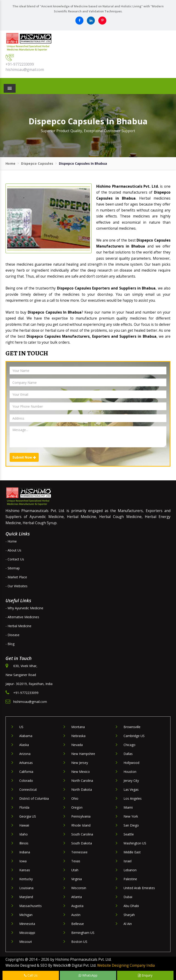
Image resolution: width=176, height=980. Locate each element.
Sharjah (129, 915)
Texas (76, 861)
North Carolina (82, 781)
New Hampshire (83, 754)
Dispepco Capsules (37, 163)
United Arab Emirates (139, 888)
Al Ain (128, 924)
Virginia (77, 879)
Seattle (129, 834)
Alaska (24, 745)
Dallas (128, 754)
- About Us (13, 550)
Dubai (128, 897)
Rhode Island (81, 825)
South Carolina (82, 834)
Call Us (31, 975)
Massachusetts (30, 906)
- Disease (12, 635)
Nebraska (78, 736)
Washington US (135, 843)
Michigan (26, 915)
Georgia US (28, 816)
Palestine (130, 879)
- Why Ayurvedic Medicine (24, 608)
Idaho (23, 834)
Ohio (75, 798)
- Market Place (16, 577)
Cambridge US (134, 736)
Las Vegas (131, 789)
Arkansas (26, 763)
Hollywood (131, 763)
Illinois (24, 843)
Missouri (26, 942)
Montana (78, 727)
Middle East (132, 852)
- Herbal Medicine (18, 626)
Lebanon (130, 870)
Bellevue (78, 924)
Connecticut (28, 789)
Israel (128, 861)
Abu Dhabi (131, 906)
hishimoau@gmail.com (25, 70)
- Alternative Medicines (22, 617)
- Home (11, 541)
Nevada (77, 745)
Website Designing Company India (126, 965)
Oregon (77, 807)
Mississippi (27, 933)
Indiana (25, 852)
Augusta (77, 906)
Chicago (129, 745)
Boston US (79, 942)
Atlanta (77, 897)
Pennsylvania (81, 816)
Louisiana (26, 888)
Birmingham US (83, 933)
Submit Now (24, 457)
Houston (130, 772)
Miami (128, 807)
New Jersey (80, 763)
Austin (76, 915)
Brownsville (132, 727)
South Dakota (82, 843)
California (26, 772)
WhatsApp (88, 975)
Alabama (26, 736)
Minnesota (27, 924)
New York (131, 816)
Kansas (25, 870)
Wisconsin (79, 888)
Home (10, 163)
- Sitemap (13, 568)
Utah (75, 870)
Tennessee (79, 852)
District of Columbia (34, 798)
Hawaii (24, 825)
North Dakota (82, 789)
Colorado (26, 781)
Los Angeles (133, 798)
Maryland (26, 897)
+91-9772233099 (20, 64)
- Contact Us (15, 559)
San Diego (131, 825)
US (21, 727)
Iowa (23, 861)
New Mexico (81, 772)
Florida (24, 807)
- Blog (10, 644)
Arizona (25, 754)
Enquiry (145, 975)
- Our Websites (16, 586)
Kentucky (26, 879)
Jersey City (131, 781)
